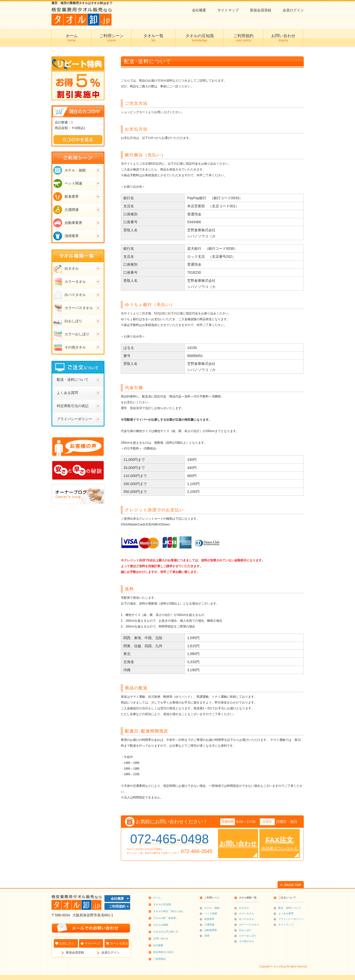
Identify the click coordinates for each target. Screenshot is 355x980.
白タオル (244, 908)
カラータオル (247, 913)
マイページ (92, 943)
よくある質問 (286, 913)
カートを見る (119, 943)
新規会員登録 (261, 10)
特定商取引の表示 (163, 952)
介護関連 (209, 925)
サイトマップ (228, 10)
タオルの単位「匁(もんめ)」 (169, 911)
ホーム (157, 898)
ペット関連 (211, 913)
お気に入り (67, 943)
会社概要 (199, 10)
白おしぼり (245, 930)
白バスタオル (247, 919)
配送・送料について (290, 908)
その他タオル (247, 941)
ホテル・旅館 (212, 908)
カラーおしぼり (248, 936)
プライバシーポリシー (291, 919)
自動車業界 (211, 930)
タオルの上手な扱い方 (166, 932)
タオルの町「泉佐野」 (166, 918)
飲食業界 (209, 919)
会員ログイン (293, 10)
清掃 (207, 936)
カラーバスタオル (249, 925)
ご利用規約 (117, 906)
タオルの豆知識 (162, 904)
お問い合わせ (161, 938)
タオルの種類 (161, 925)
